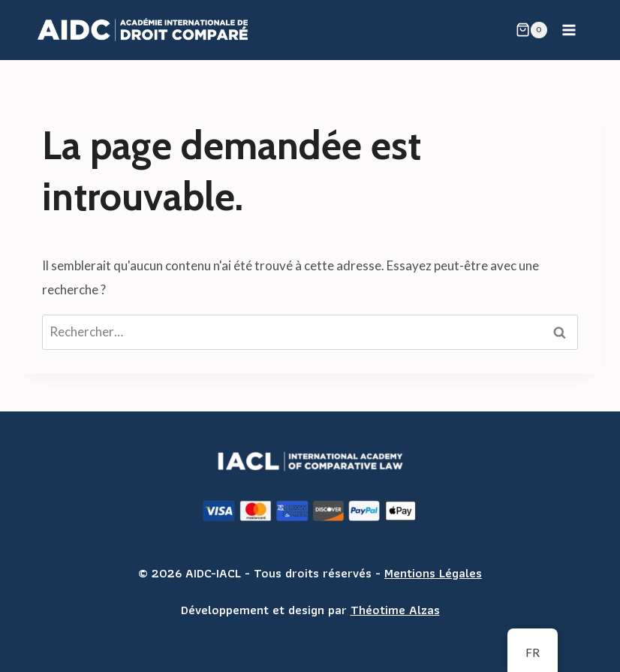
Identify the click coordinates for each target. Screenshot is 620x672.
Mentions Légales (433, 573)
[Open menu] (569, 30)
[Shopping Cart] (531, 30)
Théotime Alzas (395, 610)
